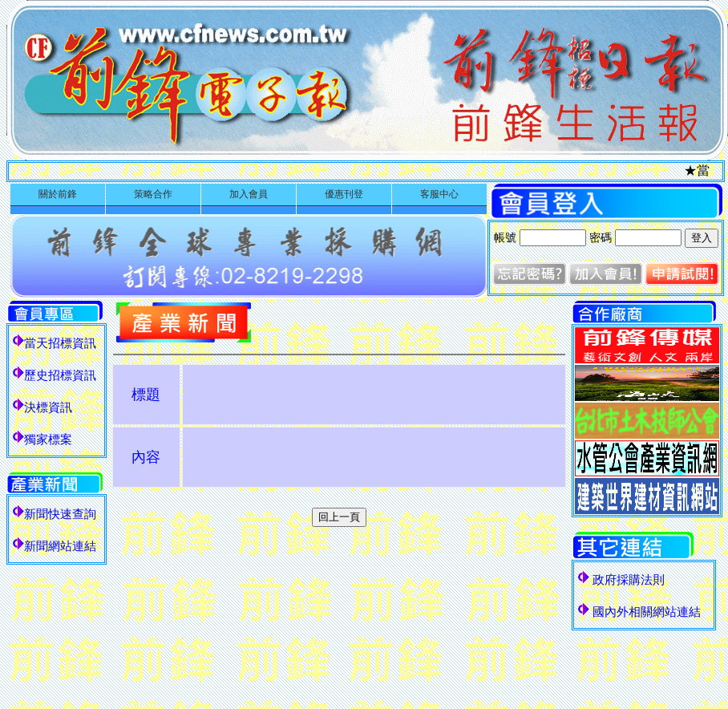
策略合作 (153, 194)
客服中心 (439, 194)
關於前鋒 (58, 194)
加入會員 (249, 194)
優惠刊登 (344, 194)
